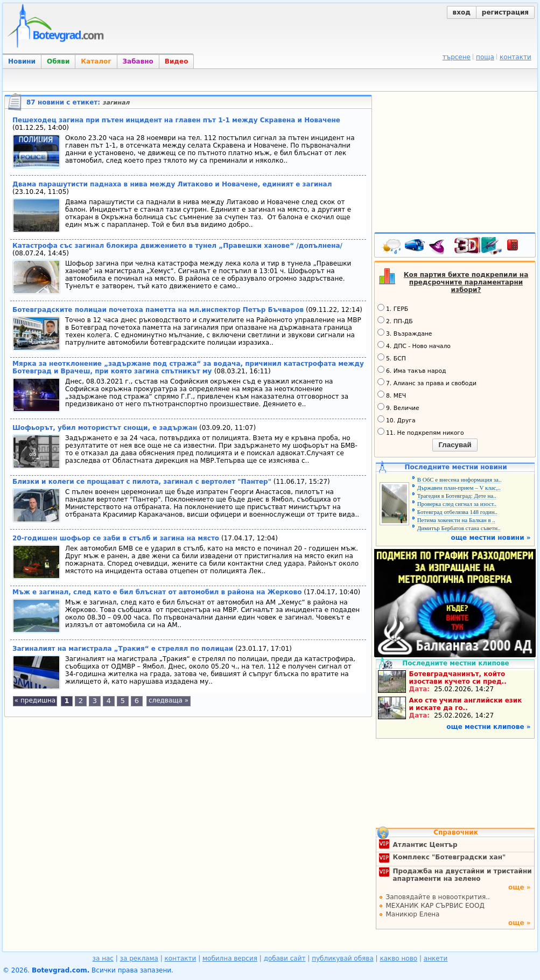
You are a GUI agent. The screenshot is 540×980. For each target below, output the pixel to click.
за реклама (139, 958)
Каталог (96, 61)
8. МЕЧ (392, 395)
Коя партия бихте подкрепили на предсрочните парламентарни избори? (466, 282)
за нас (103, 958)
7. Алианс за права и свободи (427, 383)
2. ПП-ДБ (395, 321)
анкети (436, 958)
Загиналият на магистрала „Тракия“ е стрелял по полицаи (123, 649)
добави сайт (285, 958)
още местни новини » (491, 538)
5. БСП (392, 358)
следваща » (169, 700)
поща (485, 57)
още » (520, 887)
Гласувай (455, 445)
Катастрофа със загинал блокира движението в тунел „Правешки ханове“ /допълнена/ (177, 246)
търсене (457, 57)
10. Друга (397, 420)
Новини (22, 61)
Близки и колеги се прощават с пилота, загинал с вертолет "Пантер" (142, 482)
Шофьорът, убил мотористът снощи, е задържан (105, 428)
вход (462, 12)
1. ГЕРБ (393, 308)
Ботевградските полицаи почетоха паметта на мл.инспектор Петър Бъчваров (158, 310)
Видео (177, 61)
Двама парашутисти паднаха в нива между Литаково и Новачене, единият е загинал (172, 184)
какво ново (398, 958)
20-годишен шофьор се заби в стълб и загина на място (116, 538)
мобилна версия (230, 958)
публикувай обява (343, 958)
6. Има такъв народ (412, 370)
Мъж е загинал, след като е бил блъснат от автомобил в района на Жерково (157, 592)
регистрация (505, 12)
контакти (516, 57)
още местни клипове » (488, 727)
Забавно (138, 61)
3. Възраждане (405, 333)
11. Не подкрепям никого (421, 432)
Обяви (58, 61)
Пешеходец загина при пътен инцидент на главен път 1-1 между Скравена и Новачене (176, 120)
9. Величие (398, 407)
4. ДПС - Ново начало (414, 345)
